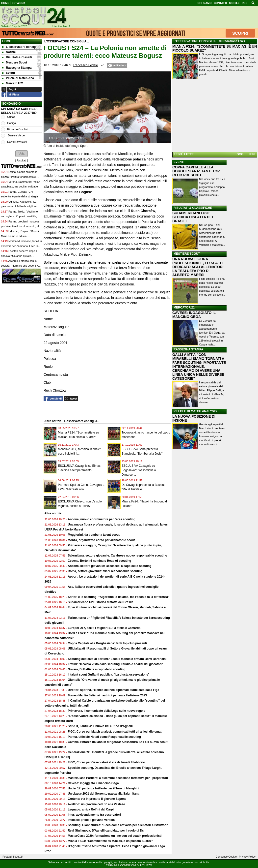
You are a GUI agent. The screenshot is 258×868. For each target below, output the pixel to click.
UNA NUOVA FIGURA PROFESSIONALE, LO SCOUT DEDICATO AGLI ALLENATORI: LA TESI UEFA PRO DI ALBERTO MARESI (198, 267)
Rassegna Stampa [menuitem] (17, 68)
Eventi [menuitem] (9, 73)
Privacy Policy (247, 857)
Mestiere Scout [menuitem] (15, 62)
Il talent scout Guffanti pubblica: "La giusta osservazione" (109, 675)
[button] (22, 154)
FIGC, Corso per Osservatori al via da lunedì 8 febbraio (106, 762)
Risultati (22, 160)
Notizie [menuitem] (9, 52)
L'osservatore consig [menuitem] (19, 47)
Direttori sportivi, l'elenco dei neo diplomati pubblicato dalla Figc (114, 690)
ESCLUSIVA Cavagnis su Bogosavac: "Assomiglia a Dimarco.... (139, 470)
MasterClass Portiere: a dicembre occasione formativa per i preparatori (118, 778)
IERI (252, 154)
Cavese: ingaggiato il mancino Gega (93, 783)
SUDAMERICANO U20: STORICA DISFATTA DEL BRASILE (193, 217)
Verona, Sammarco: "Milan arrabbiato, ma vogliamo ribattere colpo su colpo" (21, 187)
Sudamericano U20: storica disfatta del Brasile (101, 602)
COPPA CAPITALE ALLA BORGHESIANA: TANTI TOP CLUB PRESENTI (196, 171)
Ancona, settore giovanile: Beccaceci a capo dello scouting (110, 566)
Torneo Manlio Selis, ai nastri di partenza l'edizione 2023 (107, 695)
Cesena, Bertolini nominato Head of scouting (100, 561)
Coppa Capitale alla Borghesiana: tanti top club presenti (107, 643)
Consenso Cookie (226, 857)
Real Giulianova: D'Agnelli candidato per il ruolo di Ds (106, 831)
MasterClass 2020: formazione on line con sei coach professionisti (115, 836)
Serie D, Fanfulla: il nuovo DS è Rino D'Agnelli (100, 726)
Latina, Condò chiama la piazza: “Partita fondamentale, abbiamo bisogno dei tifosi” (19, 177)
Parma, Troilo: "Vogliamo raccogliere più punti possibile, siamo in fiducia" (19, 216)
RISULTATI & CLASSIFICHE (193, 208)
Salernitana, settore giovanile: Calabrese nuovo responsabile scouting (117, 556)
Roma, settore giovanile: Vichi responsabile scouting (105, 571)
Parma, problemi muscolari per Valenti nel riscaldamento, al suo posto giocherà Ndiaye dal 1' (21, 226)
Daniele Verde (16, 135)
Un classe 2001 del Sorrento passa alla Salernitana (104, 794)
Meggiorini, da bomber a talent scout (94, 535)
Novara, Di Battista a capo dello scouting (97, 669)
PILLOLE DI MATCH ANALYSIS (195, 411)
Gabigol (12, 123)
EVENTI (179, 162)
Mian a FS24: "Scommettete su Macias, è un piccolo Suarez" (110, 841)
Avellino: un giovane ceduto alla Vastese (96, 804)
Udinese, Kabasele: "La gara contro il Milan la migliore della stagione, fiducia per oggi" (20, 206)
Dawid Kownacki (17, 142)
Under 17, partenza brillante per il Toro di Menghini (103, 788)
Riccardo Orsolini (17, 129)
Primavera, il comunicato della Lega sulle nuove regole (107, 711)
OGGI (240, 154)
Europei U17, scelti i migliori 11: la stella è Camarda (104, 628)
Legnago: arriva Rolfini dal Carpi (91, 809)
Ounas (11, 117)
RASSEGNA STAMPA (188, 349)
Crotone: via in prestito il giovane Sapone (97, 799)
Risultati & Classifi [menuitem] (17, 57)
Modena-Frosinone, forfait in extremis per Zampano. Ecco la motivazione (21, 246)
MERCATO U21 (184, 308)
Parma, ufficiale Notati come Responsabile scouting (104, 737)
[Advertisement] (215, 116)
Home (7, 41)
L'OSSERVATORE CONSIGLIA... (196, 41)
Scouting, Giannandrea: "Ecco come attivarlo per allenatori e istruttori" (118, 825)
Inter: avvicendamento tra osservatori (94, 815)
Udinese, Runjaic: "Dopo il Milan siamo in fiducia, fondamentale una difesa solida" (20, 236)
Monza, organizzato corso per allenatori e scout (101, 540)
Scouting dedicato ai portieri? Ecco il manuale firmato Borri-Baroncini (117, 659)
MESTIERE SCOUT (187, 254)
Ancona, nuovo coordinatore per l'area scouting (102, 519)
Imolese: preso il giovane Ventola (91, 820)
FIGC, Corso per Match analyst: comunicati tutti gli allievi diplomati (116, 732)
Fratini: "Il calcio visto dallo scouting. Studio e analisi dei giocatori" (116, 664)
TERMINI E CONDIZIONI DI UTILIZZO (129, 865)
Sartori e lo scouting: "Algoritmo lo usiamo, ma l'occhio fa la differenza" (119, 597)
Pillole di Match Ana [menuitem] (18, 78)
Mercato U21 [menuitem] (13, 83)
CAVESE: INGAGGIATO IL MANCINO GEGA (194, 315)
